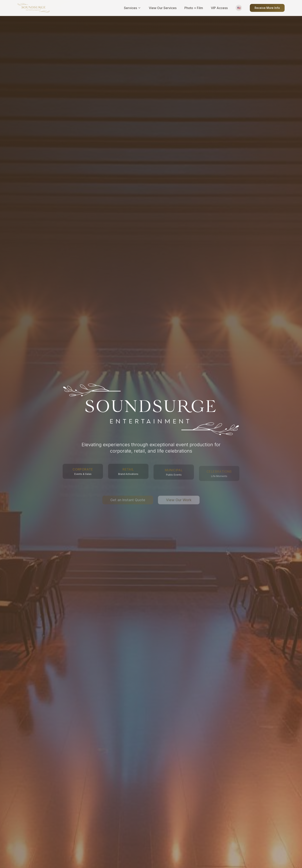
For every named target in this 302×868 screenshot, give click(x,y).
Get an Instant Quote (128, 496)
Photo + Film (194, 8)
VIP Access (219, 8)
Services (132, 8)
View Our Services (163, 8)
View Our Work (179, 496)
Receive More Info (267, 8)
